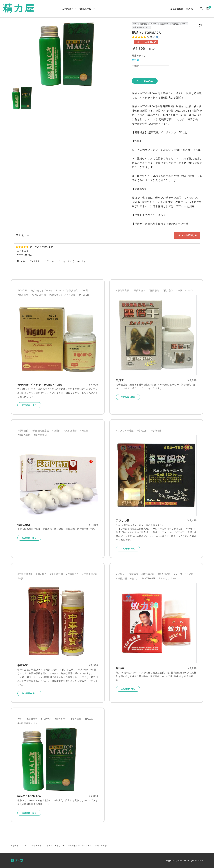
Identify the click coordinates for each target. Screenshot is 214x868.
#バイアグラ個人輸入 (67, 290)
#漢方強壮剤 (40, 435)
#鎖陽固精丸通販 (40, 431)
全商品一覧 (85, 9)
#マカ (20, 719)
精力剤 (135, 60)
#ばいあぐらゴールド (42, 290)
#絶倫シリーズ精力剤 (127, 574)
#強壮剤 (56, 431)
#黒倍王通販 (123, 290)
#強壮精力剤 (56, 574)
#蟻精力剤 (142, 431)
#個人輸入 (41, 574)
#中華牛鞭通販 (25, 574)
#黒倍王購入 (139, 290)
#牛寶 (20, 578)
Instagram (201, 846)
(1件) (156, 37)
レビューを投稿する (146, 42)
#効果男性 (23, 295)
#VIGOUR (84, 295)
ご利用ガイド (69, 9)
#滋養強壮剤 (70, 431)
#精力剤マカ (61, 719)
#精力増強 (168, 290)
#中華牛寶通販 (90, 574)
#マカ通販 (76, 719)
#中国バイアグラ (185, 290)
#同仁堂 (84, 431)
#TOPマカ (46, 719)
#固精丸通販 (24, 435)
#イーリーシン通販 (184, 574)
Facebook (193, 846)
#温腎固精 (23, 431)
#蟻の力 (134, 578)
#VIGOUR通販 (39, 295)
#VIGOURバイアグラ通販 (62, 295)
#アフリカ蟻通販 (125, 431)
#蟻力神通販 (148, 574)
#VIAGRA (22, 290)
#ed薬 (85, 290)
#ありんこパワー (168, 578)
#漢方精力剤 (73, 574)
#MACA (89, 719)
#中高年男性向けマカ (28, 723)
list (94, 9)
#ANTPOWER (149, 578)
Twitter (186, 846)
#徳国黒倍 (154, 290)
